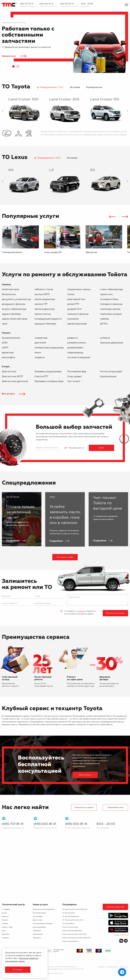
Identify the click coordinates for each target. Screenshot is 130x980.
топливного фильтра (111, 304)
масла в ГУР (41, 304)
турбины (104, 319)
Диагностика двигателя (15, 381)
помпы (71, 294)
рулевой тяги (74, 309)
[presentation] (3, 111)
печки (38, 353)
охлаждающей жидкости (48, 319)
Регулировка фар (77, 372)
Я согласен (18, 970)
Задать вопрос (85, 775)
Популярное (70, 905)
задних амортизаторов (15, 319)
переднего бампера (45, 324)
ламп (5, 324)
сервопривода (75, 353)
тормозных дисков (110, 309)
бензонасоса (9, 294)
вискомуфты (9, 358)
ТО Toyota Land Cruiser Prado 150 (75, 909)
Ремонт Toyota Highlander (72, 931)
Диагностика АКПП (12, 377)
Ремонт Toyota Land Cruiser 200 (74, 934)
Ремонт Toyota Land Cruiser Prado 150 (76, 938)
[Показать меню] (126, 5)
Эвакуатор (37, 938)
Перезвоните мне (115, 807)
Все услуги (14, 394)
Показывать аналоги (76, 448)
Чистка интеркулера (111, 372)
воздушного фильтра (13, 304)
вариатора (8, 353)
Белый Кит (124, 967)
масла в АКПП (42, 294)
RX (93, 170)
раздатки (72, 338)
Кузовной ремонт (11, 338)
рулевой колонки (77, 343)
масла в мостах (43, 314)
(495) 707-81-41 (27, 4)
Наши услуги (40, 905)
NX (11, 170)
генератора (41, 338)
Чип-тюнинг (74, 381)
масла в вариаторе (45, 299)
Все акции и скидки (65, 557)
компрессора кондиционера (50, 348)
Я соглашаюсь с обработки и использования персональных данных (80, 613)
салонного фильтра (78, 314)
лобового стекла (44, 289)
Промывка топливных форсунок (52, 381)
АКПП (5, 348)
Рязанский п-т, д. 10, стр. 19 (48, 6)
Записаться (9, 56)
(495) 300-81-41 (67, 4)
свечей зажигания (77, 324)
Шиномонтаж (38, 934)
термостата (106, 294)
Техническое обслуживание (44, 909)
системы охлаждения (79, 358)
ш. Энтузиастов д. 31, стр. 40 (69, 6)
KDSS (5, 343)
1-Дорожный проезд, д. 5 (28, 6)
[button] (13, 66)
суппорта (105, 338)
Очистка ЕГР (41, 377)
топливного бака (109, 299)
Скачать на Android (121, 935)
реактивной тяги (76, 299)
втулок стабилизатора (14, 309)
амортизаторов (10, 289)
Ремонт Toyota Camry (70, 927)
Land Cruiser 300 (23, 99)
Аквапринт (37, 931)
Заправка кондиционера (48, 372)
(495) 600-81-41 (46, 4)
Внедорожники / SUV (52, 87)
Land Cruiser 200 (64, 99)
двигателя (40, 343)
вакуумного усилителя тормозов (20, 299)
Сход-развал (74, 377)
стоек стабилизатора (111, 289)
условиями (81, 611)
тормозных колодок (111, 314)
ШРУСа (104, 324)
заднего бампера (11, 314)
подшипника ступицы (79, 289)
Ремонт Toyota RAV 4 (70, 941)
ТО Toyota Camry (69, 913)
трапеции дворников (111, 343)
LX (51, 170)
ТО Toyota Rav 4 (68, 924)
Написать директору (115, 907)
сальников (73, 319)
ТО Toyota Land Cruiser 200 (73, 920)
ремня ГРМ (73, 304)
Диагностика (9, 372)
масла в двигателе (45, 309)
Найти (101, 448)
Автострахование (39, 927)
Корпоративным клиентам (43, 924)
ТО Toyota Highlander (70, 917)
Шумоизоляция (108, 377)
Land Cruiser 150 (105, 99)
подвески (40, 358)
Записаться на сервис (115, 613)
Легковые (75, 87)
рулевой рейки (75, 348)
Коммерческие (94, 87)
